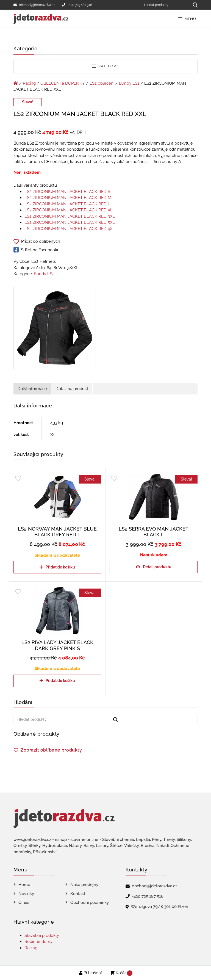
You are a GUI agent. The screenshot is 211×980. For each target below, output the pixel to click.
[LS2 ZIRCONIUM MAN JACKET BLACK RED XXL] (55, 329)
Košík (121, 973)
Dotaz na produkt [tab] (72, 389)
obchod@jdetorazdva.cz (34, 5)
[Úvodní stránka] (16, 83)
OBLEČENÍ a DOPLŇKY (63, 83)
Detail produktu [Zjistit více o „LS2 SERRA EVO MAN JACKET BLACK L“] (157, 567)
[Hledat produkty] (165, 5)
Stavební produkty (42, 935)
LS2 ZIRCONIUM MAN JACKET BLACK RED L (67, 204)
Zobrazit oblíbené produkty (51, 750)
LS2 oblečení (102, 83)
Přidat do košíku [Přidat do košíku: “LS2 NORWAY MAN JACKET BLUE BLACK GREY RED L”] (60, 567)
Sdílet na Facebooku (37, 250)
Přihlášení (90, 973)
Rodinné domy (38, 942)
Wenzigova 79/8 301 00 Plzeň (159, 907)
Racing (29, 83)
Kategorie (105, 66)
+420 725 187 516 (77, 5)
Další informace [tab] (32, 389)
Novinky (26, 894)
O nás (24, 902)
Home (24, 885)
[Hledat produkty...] (193, 5)
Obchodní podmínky (90, 902)
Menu (187, 19)
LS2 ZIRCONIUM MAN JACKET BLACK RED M (68, 198)
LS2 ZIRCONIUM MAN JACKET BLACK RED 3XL (70, 216)
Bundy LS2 (129, 83)
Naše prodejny (84, 885)
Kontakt (78, 894)
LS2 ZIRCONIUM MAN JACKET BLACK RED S (67, 192)
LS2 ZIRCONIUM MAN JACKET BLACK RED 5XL (70, 222)
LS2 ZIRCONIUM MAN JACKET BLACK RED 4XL (70, 229)
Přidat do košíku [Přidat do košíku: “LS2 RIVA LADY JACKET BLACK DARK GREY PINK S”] (60, 681)
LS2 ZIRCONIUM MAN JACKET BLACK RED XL (69, 210)
